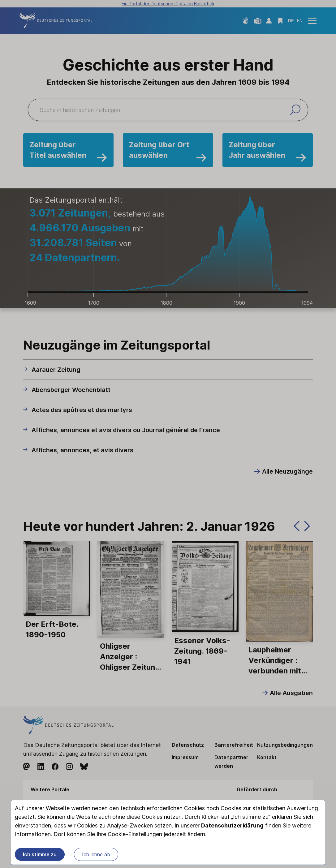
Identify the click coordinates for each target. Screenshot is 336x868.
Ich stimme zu (40, 854)
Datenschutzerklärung (232, 825)
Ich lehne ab (96, 854)
